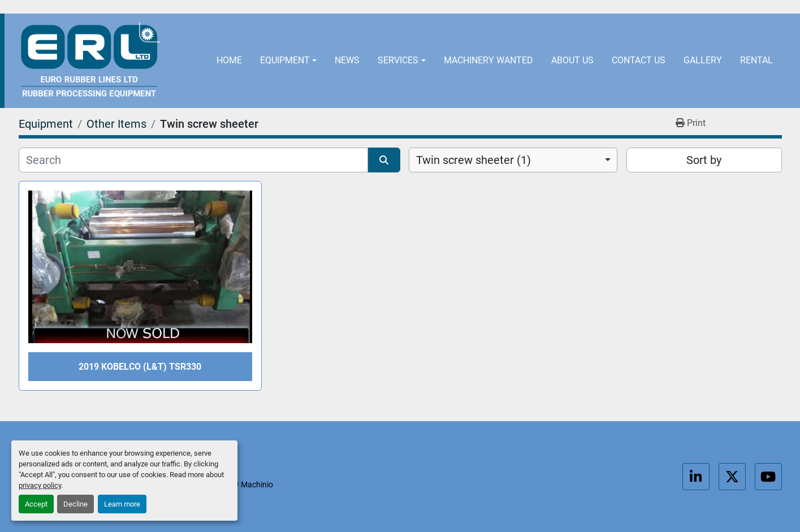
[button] (288, 61)
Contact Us (639, 60)
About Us (572, 60)
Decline (75, 504)
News (347, 60)
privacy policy (40, 485)
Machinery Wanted (488, 60)
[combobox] (513, 160)
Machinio (257, 485)
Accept (36, 504)
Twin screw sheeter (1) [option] (473, 160)
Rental (756, 60)
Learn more (122, 504)
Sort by (704, 160)
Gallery (703, 60)
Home (229, 60)
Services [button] (398, 60)
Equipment (285, 60)
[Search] (194, 160)
